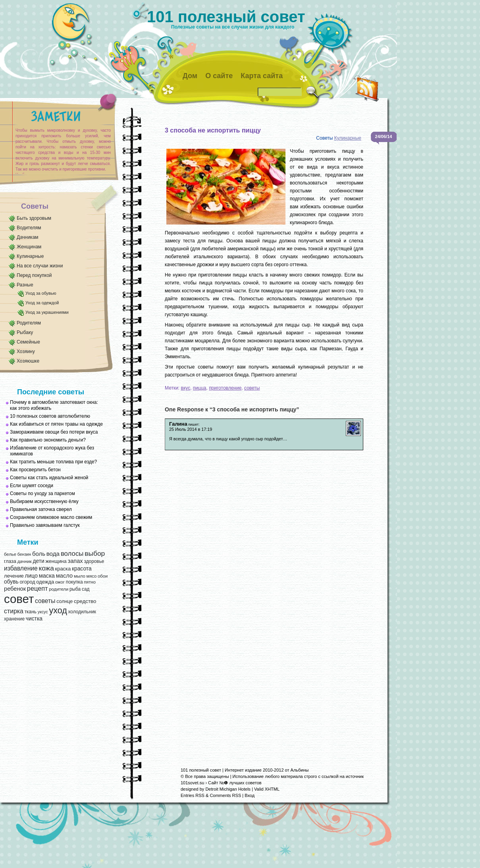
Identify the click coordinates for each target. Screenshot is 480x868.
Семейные (28, 342)
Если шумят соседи (32, 486)
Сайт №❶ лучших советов (235, 783)
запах (75, 561)
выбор (95, 553)
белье (10, 554)
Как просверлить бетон (35, 470)
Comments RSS (225, 795)
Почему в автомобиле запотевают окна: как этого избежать (54, 405)
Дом (190, 76)
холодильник (82, 612)
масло (64, 576)
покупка (74, 582)
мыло (80, 576)
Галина (178, 424)
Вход (250, 795)
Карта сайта (262, 76)
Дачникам (28, 237)
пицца (200, 388)
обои (103, 576)
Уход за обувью (41, 293)
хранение (14, 619)
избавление (21, 568)
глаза (10, 561)
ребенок (15, 589)
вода (53, 554)
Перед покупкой (34, 275)
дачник (25, 561)
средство (85, 601)
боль (39, 554)
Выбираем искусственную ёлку (44, 501)
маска (47, 576)
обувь (11, 582)
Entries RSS (193, 795)
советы (45, 601)
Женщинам (29, 247)
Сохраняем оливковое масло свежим (51, 517)
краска (63, 569)
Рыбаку (25, 332)
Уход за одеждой (42, 303)
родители (59, 589)
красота (82, 569)
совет (19, 599)
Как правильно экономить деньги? (48, 440)
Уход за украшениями (47, 312)
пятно (90, 582)
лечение (14, 576)
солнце (65, 601)
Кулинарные (30, 256)
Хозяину (26, 351)
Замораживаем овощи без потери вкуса (54, 432)
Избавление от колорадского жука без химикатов (52, 451)
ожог (60, 582)
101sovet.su (192, 783)
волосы (72, 554)
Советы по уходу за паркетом (42, 494)
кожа (46, 568)
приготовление (225, 388)
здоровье (94, 561)
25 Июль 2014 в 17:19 (191, 429)
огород (27, 582)
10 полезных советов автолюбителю (50, 416)
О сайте (219, 76)
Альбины (300, 770)
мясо (91, 576)
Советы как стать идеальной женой (49, 478)
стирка (14, 611)
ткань (31, 612)
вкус (186, 388)
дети (38, 561)
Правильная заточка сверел (41, 509)
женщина (56, 561)
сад (86, 589)
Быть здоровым (34, 218)
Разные (25, 285)
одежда (45, 582)
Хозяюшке (28, 361)
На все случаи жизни (40, 266)
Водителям (29, 228)
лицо (31, 576)
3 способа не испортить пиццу (213, 130)
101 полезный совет (226, 17)
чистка (34, 619)
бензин (24, 554)
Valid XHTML (267, 789)
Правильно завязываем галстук (45, 525)
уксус (43, 612)
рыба (75, 589)
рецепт (38, 588)
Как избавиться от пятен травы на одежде (56, 424)
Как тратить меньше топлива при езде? (53, 462)
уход (58, 611)
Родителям (29, 323)
